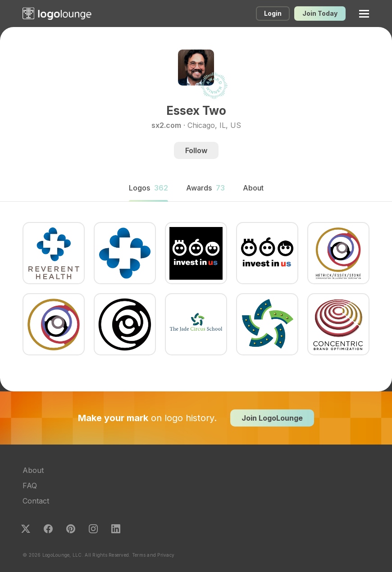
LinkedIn (116, 529)
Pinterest (71, 529)
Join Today (320, 13)
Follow (196, 150)
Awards (205, 188)
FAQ (30, 486)
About (33, 470)
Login (273, 13)
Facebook (48, 529)
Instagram (93, 529)
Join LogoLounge (272, 418)
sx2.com (166, 125)
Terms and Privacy (153, 555)
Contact (36, 501)
